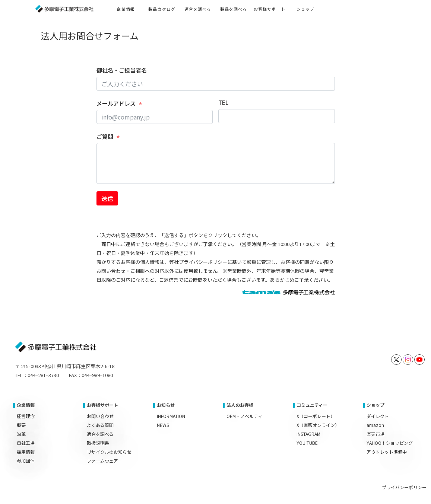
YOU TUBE (307, 443)
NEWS (163, 425)
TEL (223, 103)
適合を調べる (100, 434)
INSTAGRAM (308, 434)
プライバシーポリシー (404, 487)
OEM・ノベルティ (244, 416)
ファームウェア (102, 461)
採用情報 (26, 452)
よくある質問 (100, 425)
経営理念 (26, 416)
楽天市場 (375, 434)
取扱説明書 (98, 443)
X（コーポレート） (316, 416)
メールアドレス (116, 103)
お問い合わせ (100, 416)
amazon (375, 425)
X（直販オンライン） (318, 425)
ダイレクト (378, 416)
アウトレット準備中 (387, 452)
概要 (21, 425)
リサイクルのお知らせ (109, 452)
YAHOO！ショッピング (390, 443)
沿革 (21, 434)
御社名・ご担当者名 (122, 70)
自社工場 (26, 443)
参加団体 (26, 461)
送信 (107, 198)
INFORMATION (171, 416)
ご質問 (105, 136)
